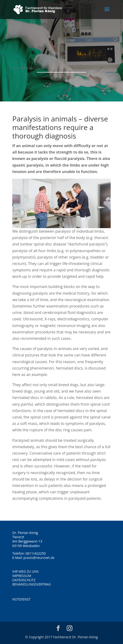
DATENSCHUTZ (24, 580)
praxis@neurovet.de (39, 558)
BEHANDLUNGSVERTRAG (32, 584)
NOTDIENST (21, 599)
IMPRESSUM (22, 576)
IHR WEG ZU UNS (25, 571)
